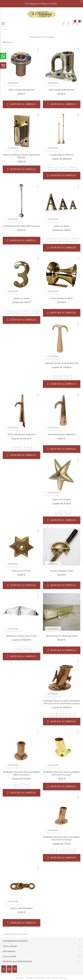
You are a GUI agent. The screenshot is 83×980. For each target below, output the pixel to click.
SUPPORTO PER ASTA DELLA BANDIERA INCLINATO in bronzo (62, 838)
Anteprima (13, 82)
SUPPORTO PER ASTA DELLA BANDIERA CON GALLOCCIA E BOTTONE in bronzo (62, 702)
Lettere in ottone (62, 226)
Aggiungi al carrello (21, 104)
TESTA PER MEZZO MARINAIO (21, 435)
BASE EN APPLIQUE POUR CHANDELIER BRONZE (21, 156)
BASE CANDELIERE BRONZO (62, 90)
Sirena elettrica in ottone (62, 298)
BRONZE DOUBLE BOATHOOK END (62, 363)
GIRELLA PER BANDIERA (21, 908)
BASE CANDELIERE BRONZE (21, 90)
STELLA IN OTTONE (62, 500)
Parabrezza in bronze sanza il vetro (21, 636)
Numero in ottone (21, 298)
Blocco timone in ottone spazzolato (62, 636)
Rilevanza (7, 42)
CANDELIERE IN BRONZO (62, 155)
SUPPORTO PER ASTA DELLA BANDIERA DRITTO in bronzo (21, 773)
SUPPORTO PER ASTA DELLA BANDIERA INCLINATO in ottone (62, 773)
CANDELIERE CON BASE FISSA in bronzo (21, 226)
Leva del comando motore (62, 571)
